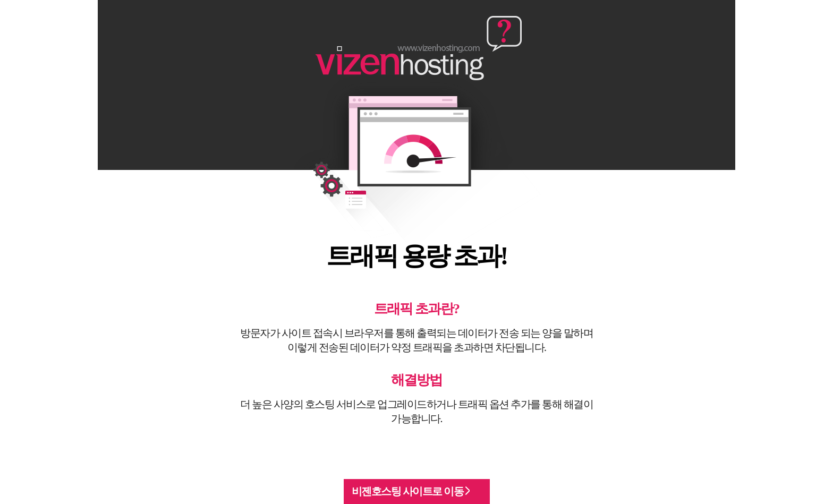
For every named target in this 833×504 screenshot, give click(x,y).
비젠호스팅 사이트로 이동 (411, 491)
